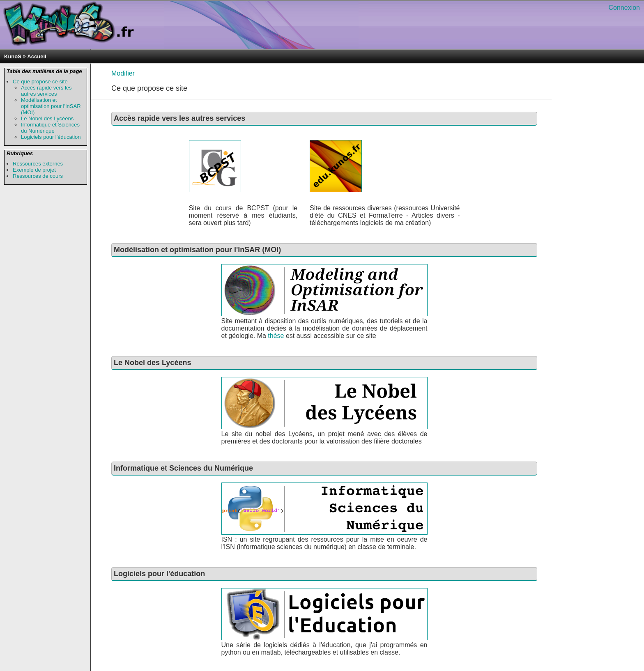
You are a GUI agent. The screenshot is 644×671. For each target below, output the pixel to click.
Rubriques (20, 153)
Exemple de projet (34, 170)
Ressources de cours (38, 176)
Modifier (123, 73)
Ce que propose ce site (40, 82)
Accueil (37, 56)
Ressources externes (38, 164)
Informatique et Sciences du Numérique (50, 128)
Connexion (624, 8)
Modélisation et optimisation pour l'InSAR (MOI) (51, 106)
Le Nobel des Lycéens (47, 118)
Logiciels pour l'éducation (51, 137)
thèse (277, 336)
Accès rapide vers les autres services (46, 91)
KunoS (13, 56)
